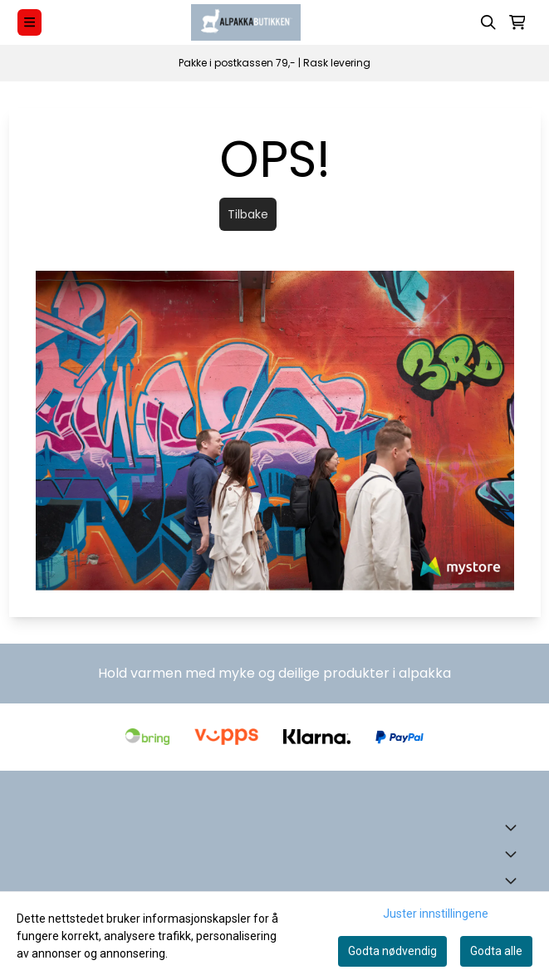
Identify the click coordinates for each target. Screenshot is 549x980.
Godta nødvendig (392, 951)
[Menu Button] (29, 22)
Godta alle (496, 951)
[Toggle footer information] (514, 827)
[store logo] (246, 22)
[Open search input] (488, 22)
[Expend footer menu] (514, 854)
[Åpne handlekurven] (517, 22)
